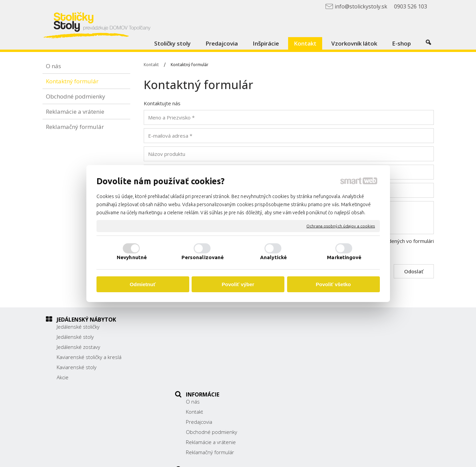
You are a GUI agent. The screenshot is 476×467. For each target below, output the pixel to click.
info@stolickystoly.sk (344, 371)
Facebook (331, 381)
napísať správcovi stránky (254, 457)
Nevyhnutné (132, 257)
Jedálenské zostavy (78, 347)
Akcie (63, 377)
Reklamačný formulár (214, 377)
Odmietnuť (143, 284)
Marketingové (344, 257)
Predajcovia (203, 347)
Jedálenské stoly (75, 337)
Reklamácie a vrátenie (215, 367)
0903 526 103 (337, 364)
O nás (197, 327)
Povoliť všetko (333, 284)
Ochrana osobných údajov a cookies (341, 226)
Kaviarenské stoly (77, 367)
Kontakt (198, 337)
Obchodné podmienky (215, 357)
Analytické (273, 257)
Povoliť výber (238, 284)
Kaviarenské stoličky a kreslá (89, 357)
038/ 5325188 (337, 356)
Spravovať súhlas (370, 457)
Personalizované (203, 257)
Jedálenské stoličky (78, 327)
